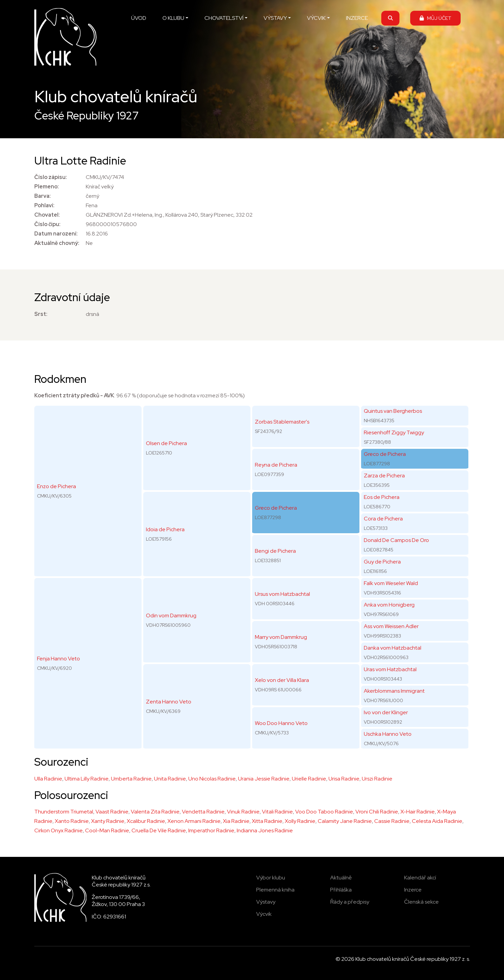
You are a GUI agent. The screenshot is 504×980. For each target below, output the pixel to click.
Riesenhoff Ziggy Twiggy (394, 432)
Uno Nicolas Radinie (212, 779)
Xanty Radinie (108, 821)
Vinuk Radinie (243, 812)
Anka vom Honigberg (389, 605)
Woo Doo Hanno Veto (281, 723)
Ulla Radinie (48, 779)
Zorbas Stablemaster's (282, 422)
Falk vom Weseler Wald (391, 583)
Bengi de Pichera (275, 551)
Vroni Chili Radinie (377, 812)
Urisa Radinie (344, 779)
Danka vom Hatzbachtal (393, 648)
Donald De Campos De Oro (396, 540)
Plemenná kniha (275, 890)
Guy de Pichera (382, 562)
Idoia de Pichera (165, 529)
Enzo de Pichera (56, 486)
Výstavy (266, 902)
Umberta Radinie (131, 779)
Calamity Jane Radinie (345, 821)
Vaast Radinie (112, 812)
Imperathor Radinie (211, 830)
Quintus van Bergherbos (393, 411)
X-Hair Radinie (418, 812)
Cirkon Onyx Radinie (59, 830)
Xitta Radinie (267, 821)
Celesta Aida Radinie (437, 821)
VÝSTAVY (275, 18)
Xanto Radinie (72, 821)
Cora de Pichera (383, 519)
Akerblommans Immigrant (394, 691)
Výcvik (264, 914)
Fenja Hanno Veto (59, 659)
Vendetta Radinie (203, 812)
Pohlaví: (44, 205)
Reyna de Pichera (276, 465)
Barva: (43, 196)
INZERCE (357, 18)
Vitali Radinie (277, 812)
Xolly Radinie (300, 821)
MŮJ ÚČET (435, 18)
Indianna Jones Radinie (265, 830)
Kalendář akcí (420, 878)
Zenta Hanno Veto (169, 702)
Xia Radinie (236, 821)
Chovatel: (47, 215)
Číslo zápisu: (51, 177)
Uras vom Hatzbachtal (390, 669)
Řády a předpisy (350, 902)
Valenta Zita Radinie (155, 812)
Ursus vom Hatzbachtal (282, 594)
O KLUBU (173, 18)
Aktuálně (341, 878)
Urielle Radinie (309, 779)
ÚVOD (139, 18)
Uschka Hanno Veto (388, 734)
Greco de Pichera (276, 508)
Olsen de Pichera (166, 443)
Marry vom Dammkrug (281, 637)
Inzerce (413, 890)
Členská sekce (421, 902)
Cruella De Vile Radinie (159, 830)
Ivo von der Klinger (386, 712)
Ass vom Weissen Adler (391, 626)
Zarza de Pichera (384, 476)
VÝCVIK (316, 18)
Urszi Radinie (377, 779)
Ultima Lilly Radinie (87, 779)
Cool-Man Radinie (107, 830)
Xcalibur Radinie (146, 821)
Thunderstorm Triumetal (64, 812)
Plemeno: (47, 187)
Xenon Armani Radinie (194, 821)
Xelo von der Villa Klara (282, 680)
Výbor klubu (271, 878)
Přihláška (341, 890)
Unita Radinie (170, 779)
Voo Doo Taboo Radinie (324, 812)
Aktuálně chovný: (57, 243)
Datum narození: (56, 234)
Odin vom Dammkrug (171, 615)
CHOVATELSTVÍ (224, 18)
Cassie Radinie (392, 821)
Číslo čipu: (47, 224)
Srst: (41, 314)
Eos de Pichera (382, 497)
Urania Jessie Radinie (264, 779)
